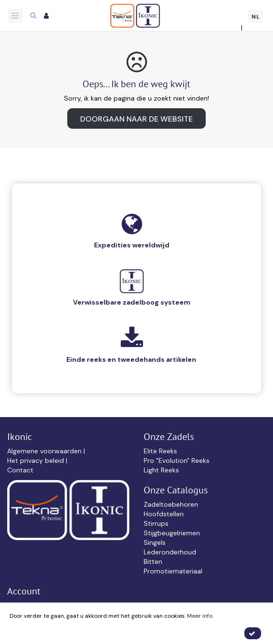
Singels (155, 542)
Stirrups (156, 523)
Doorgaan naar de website (136, 119)
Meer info (200, 616)
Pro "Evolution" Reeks (177, 460)
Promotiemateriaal (173, 571)
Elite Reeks (160, 451)
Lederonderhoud (170, 552)
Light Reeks (161, 470)
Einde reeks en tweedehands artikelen (131, 359)
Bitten (153, 562)
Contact (20, 470)
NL (256, 17)
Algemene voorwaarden (45, 451)
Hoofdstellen (164, 514)
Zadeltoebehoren (171, 504)
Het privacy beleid (37, 460)
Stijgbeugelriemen (172, 533)
